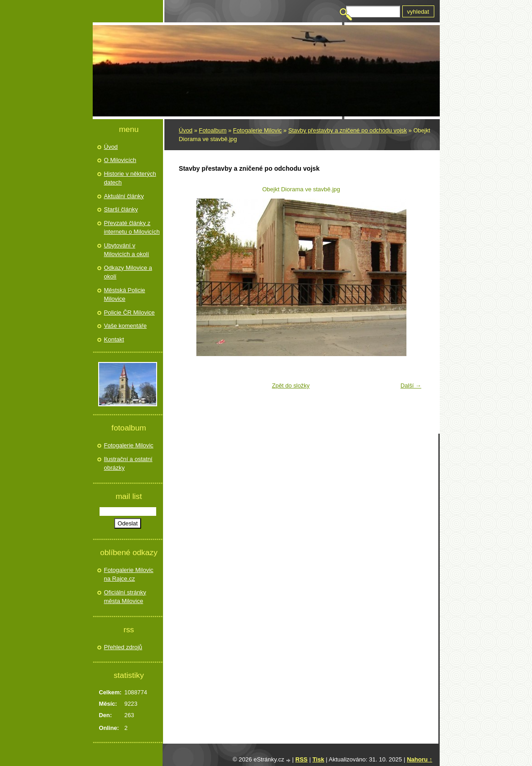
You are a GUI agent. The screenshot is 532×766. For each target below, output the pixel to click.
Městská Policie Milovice (125, 295)
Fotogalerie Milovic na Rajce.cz (129, 574)
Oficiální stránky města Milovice (125, 597)
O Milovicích (120, 160)
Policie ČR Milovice (129, 312)
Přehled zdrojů (123, 647)
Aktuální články (124, 196)
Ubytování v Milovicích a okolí (127, 250)
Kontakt (114, 339)
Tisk (318, 759)
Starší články (121, 209)
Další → (411, 386)
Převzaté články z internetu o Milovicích (132, 228)
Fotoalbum (213, 130)
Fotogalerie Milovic (257, 130)
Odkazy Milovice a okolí (128, 272)
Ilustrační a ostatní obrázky (128, 464)
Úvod (186, 130)
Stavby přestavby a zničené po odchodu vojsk (348, 130)
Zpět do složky (291, 386)
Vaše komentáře (126, 326)
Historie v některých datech (130, 178)
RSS (302, 759)
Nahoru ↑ (420, 759)
